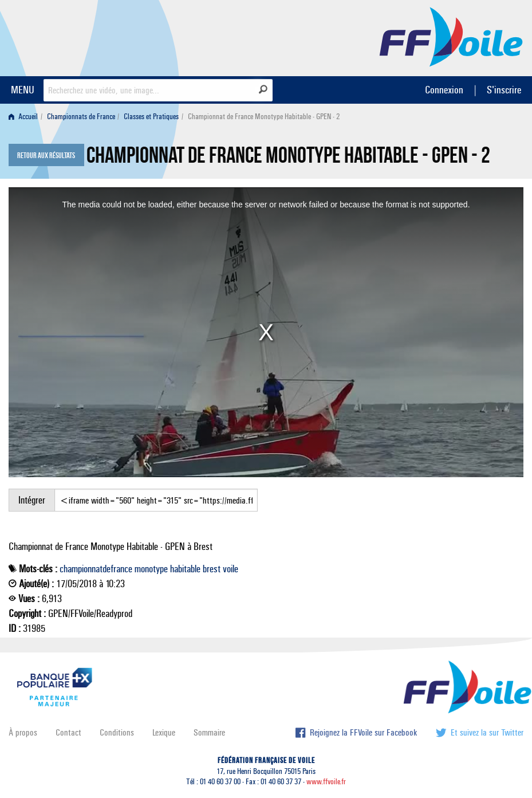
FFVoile (451, 36)
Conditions (117, 732)
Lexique (164, 732)
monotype (151, 569)
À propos (23, 732)
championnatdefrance (96, 569)
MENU (23, 90)
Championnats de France (81, 117)
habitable (185, 569)
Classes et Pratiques (151, 117)
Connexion (444, 90)
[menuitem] (25, 117)
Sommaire (209, 732)
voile (230, 569)
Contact (68, 732)
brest (212, 569)
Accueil (23, 117)
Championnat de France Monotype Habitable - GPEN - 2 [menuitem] (264, 117)
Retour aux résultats (46, 156)
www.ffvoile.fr (326, 782)
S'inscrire (504, 90)
